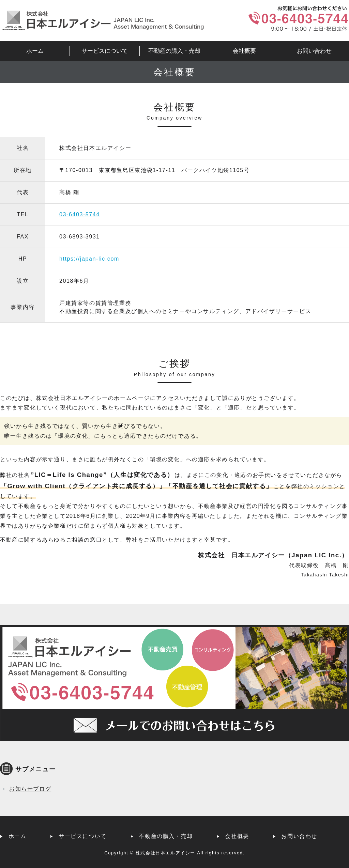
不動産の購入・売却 (174, 51)
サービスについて (105, 51)
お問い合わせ (314, 51)
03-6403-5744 (80, 214)
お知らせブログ (30, 789)
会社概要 (244, 51)
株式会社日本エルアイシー (165, 853)
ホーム (35, 51)
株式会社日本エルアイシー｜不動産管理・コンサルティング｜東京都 (102, 20)
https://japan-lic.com (89, 259)
